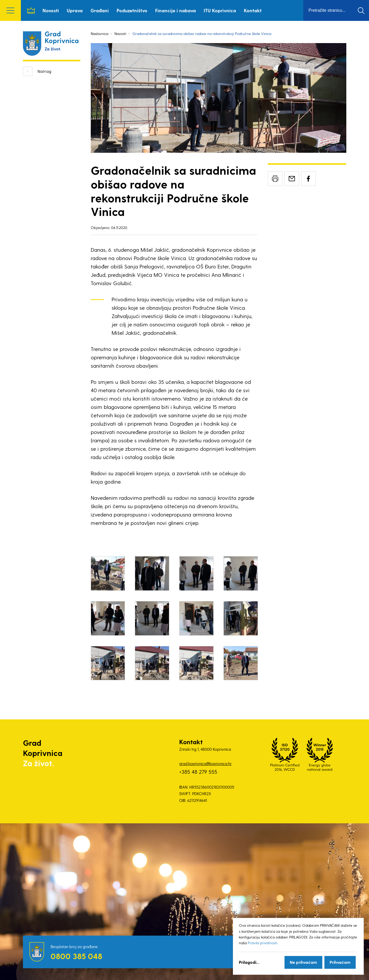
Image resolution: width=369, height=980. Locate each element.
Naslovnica (31, 10)
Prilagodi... (249, 962)
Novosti (51, 10)
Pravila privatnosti (262, 943)
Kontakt (253, 10)
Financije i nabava (176, 10)
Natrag (44, 71)
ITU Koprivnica (220, 10)
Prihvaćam (340, 962)
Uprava (75, 10)
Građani (100, 10)
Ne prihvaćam (303, 962)
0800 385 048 (76, 956)
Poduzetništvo (132, 10)
